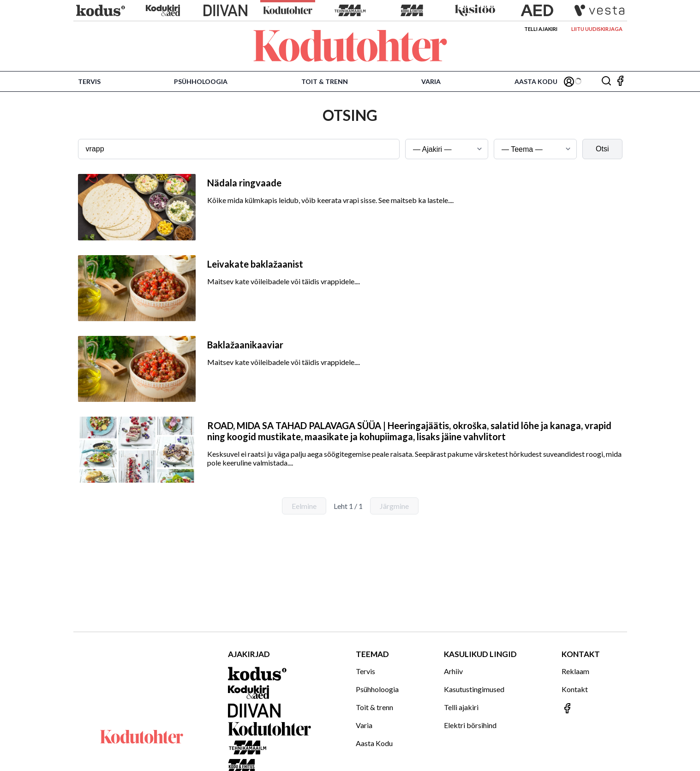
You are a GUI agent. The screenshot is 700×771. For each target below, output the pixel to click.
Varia (431, 81)
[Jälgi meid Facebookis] (620, 81)
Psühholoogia (201, 81)
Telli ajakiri (541, 29)
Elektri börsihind (470, 725)
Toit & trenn (325, 81)
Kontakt (575, 689)
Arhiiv (453, 671)
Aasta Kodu (536, 81)
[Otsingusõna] (239, 149)
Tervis (89, 81)
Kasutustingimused (474, 689)
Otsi (602, 149)
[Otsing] (606, 81)
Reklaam (575, 671)
